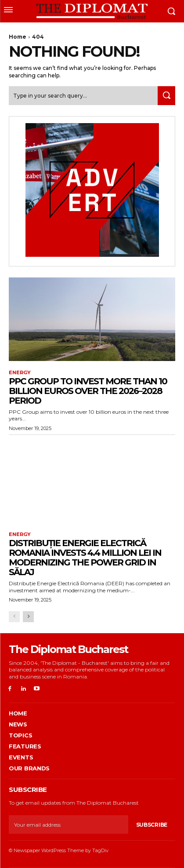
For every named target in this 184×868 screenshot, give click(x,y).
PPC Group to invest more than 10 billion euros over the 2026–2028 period (88, 391)
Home (18, 37)
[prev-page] (14, 617)
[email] (69, 824)
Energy (20, 373)
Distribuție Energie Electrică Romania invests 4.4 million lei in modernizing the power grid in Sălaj (85, 558)
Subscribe (152, 825)
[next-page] (28, 617)
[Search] (166, 96)
